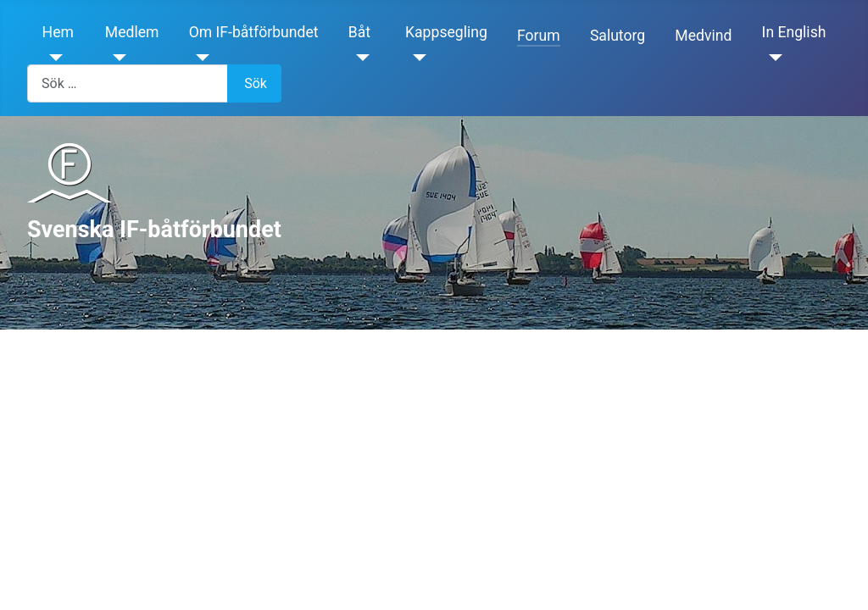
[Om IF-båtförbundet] (200, 58)
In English (794, 32)
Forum (539, 36)
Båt (359, 32)
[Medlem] (116, 58)
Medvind (703, 36)
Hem (58, 32)
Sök (256, 83)
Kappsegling (446, 32)
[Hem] (53, 58)
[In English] (773, 58)
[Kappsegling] (416, 58)
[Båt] (359, 58)
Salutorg (618, 36)
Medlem (132, 32)
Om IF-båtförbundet (254, 32)
